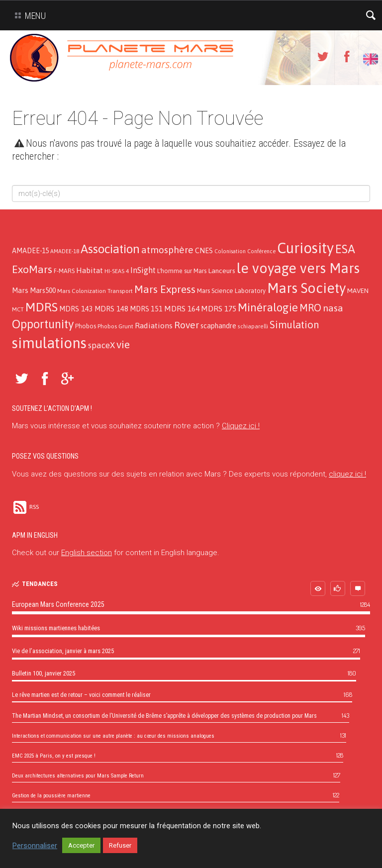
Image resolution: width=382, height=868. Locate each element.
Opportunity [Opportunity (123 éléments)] (43, 324)
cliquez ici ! (347, 474)
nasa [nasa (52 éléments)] (333, 308)
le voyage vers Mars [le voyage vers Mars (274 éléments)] (298, 268)
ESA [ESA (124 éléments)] (345, 249)
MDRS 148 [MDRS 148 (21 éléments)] (111, 309)
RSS (25, 507)
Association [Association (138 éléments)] (110, 249)
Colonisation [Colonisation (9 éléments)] (230, 251)
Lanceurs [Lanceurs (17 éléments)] (222, 271)
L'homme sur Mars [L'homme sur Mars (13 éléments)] (182, 271)
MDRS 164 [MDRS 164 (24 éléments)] (182, 309)
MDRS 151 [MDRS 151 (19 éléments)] (146, 309)
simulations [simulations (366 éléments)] (49, 343)
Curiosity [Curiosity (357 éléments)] (305, 248)
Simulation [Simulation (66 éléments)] (294, 325)
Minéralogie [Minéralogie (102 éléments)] (268, 307)
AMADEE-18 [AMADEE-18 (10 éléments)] (65, 251)
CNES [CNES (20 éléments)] (204, 250)
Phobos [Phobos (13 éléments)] (86, 326)
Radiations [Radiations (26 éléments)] (154, 325)
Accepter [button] (81, 845)
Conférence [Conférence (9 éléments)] (261, 251)
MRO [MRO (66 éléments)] (310, 308)
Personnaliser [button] (35, 846)
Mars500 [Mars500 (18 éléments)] (43, 290)
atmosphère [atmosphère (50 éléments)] (167, 250)
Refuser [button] (120, 845)
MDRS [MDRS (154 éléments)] (42, 307)
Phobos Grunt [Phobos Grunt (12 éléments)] (115, 326)
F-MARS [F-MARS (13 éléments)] (64, 271)
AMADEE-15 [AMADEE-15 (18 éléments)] (30, 251)
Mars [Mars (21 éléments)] (20, 290)
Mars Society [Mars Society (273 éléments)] (306, 288)
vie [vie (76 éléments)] (123, 344)
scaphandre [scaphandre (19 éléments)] (218, 326)
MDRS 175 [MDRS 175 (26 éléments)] (219, 308)
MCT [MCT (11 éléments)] (18, 309)
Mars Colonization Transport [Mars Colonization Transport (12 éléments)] (95, 291)
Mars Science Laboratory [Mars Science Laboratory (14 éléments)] (231, 291)
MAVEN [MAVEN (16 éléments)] (358, 290)
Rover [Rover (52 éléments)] (187, 325)
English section (87, 553)
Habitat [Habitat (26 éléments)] (90, 270)
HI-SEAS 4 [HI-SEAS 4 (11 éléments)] (117, 271)
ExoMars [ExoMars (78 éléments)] (32, 269)
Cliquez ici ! (241, 426)
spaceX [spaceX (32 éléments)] (101, 345)
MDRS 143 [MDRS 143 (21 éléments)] (76, 309)
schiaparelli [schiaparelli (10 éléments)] (253, 326)
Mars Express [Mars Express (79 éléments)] (165, 289)
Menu (28, 16)
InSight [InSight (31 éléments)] (143, 270)
